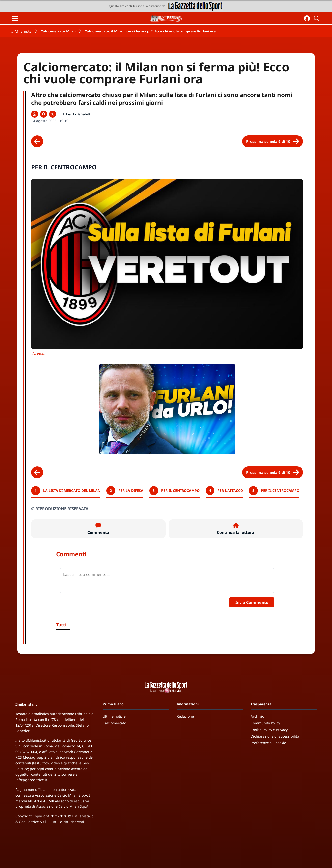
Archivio (257, 716)
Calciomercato (114, 723)
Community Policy (265, 723)
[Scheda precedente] (37, 141)
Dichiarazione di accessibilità (275, 736)
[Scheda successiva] (273, 141)
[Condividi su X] (53, 114)
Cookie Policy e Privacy (269, 730)
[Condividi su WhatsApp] (35, 114)
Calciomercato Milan (58, 31)
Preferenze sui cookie (268, 743)
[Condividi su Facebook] (44, 114)
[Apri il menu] (15, 18)
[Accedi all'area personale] (307, 18)
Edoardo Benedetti (77, 114)
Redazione (185, 716)
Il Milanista (22, 31)
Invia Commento (252, 602)
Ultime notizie (114, 716)
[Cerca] (317, 18)
